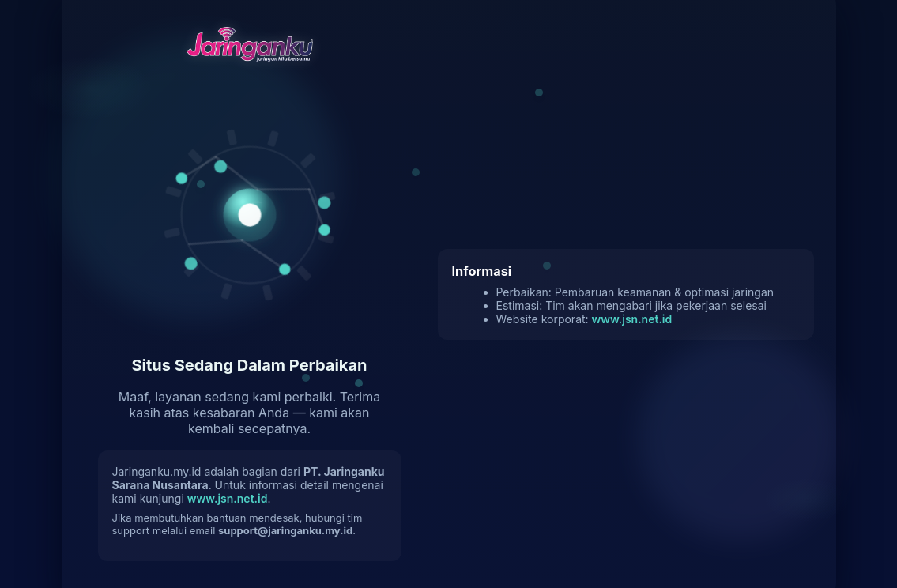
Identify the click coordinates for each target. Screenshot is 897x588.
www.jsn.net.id (228, 498)
